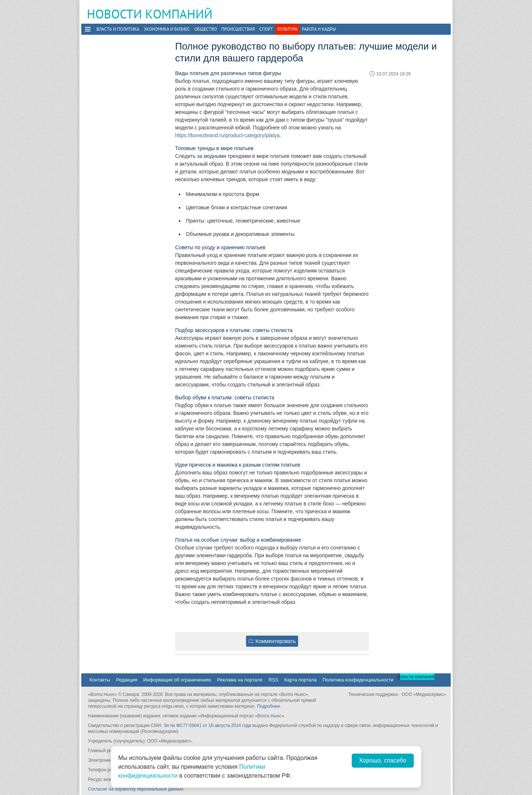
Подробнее (269, 706)
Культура (287, 29)
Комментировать (272, 641)
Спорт (266, 29)
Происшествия (238, 29)
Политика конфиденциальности (358, 680)
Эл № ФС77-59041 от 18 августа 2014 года (207, 725)
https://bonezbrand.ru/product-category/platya (227, 135)
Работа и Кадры (319, 29)
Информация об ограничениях (177, 680)
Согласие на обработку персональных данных (136, 789)
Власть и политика (118, 29)
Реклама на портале (240, 680)
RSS (274, 680)
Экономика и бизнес (167, 29)
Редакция (127, 680)
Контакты (100, 680)
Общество (206, 29)
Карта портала (300, 680)
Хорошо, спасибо (383, 760)
